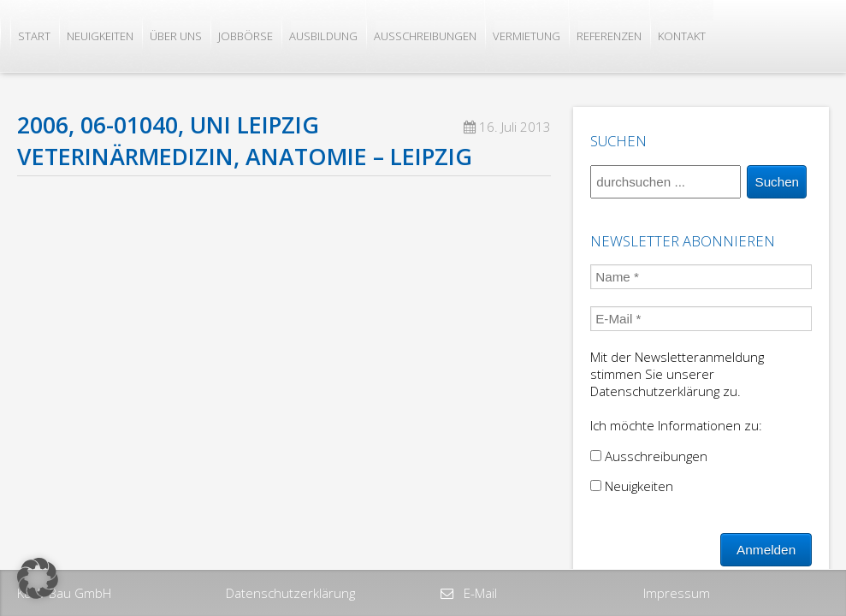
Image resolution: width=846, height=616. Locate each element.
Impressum (677, 593)
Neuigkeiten (100, 36)
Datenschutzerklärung (290, 593)
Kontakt (682, 36)
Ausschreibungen (425, 36)
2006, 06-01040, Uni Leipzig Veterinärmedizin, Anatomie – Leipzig (245, 141)
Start (34, 36)
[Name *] (701, 277)
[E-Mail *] (701, 319)
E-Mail (479, 593)
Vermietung (527, 36)
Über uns (176, 36)
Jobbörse (246, 36)
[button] (38, 578)
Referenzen (609, 36)
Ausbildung (323, 36)
